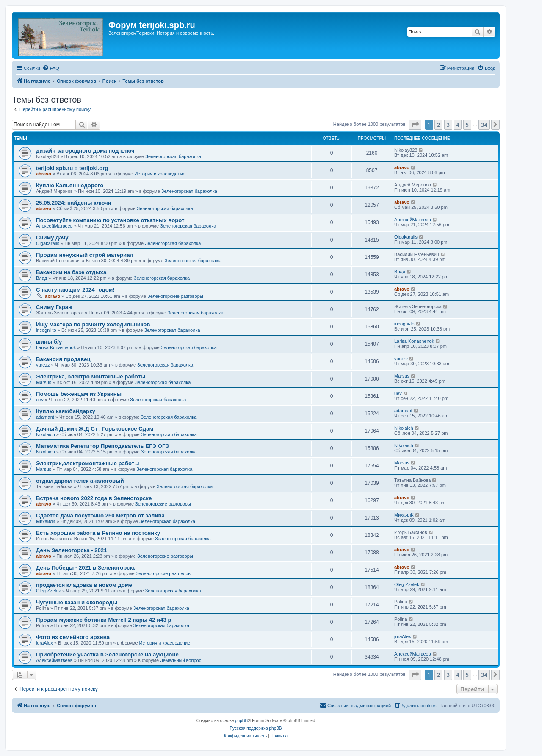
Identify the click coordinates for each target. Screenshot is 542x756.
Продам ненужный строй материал (85, 255)
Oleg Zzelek (48, 591)
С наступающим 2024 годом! (75, 290)
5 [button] (467, 125)
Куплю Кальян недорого (70, 185)
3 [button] (448, 125)
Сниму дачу (52, 238)
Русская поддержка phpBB (256, 728)
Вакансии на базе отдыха (71, 272)
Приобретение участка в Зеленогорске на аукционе (107, 655)
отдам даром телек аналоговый (80, 481)
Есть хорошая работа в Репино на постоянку (98, 533)
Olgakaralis (48, 243)
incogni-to (46, 330)
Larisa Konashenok (56, 347)
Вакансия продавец (63, 359)
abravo (44, 174)
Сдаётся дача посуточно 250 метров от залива (100, 516)
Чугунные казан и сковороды (77, 602)
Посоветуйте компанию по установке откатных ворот (110, 220)
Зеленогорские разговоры (175, 296)
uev (40, 400)
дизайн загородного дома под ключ (85, 151)
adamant (45, 417)
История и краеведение (160, 174)
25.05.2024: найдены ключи (74, 203)
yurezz (43, 365)
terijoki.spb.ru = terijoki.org (72, 168)
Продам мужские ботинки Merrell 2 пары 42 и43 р (104, 620)
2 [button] (438, 125)
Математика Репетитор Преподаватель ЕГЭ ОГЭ (103, 446)
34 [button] (484, 125)
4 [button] (458, 125)
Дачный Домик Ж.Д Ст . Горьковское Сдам (95, 429)
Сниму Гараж (54, 307)
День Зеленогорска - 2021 (72, 550)
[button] (415, 125)
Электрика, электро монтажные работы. (91, 377)
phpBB (241, 721)
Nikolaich (46, 434)
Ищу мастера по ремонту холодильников (93, 324)
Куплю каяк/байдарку (66, 411)
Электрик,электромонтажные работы (88, 463)
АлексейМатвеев (54, 226)
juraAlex (44, 643)
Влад (41, 278)
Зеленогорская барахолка (173, 156)
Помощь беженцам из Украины (79, 394)
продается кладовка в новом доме (84, 585)
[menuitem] (51, 68)
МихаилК (46, 521)
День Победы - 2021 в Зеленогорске (86, 568)
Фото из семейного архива (73, 637)
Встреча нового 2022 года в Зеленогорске (94, 498)
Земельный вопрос (181, 660)
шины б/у (49, 342)
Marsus (44, 382)
